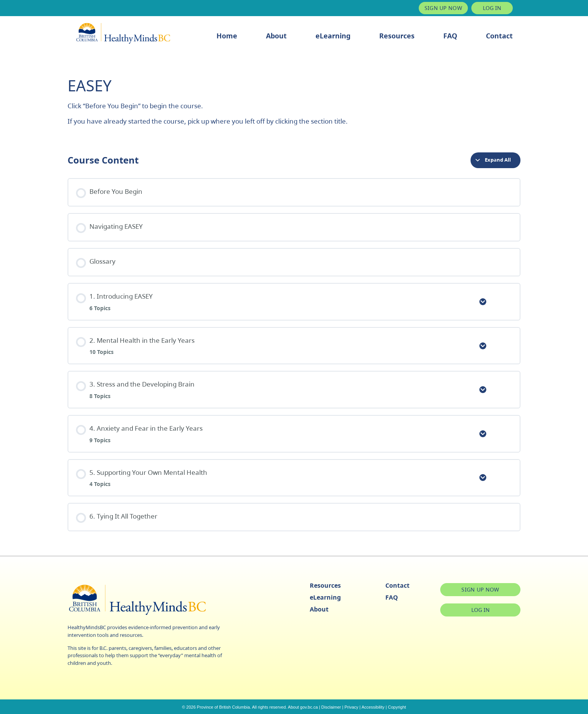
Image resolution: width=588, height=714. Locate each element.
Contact (499, 36)
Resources (397, 36)
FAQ (450, 36)
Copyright (397, 707)
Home (227, 36)
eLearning (333, 36)
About (276, 36)
